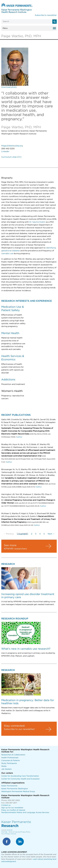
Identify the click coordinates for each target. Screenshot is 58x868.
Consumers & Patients (11, 761)
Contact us (6, 805)
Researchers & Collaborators (13, 755)
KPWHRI (9, 830)
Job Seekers (6, 769)
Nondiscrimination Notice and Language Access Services (25, 813)
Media (4, 766)
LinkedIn (5, 152)
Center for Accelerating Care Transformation (20, 776)
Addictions (8, 380)
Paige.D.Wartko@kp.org (12, 146)
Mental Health (10, 333)
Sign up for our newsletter (12, 808)
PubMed (19, 437)
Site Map (4, 832)
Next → (51, 534)
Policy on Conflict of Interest (13, 810)
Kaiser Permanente (9, 786)
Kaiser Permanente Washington (15, 789)
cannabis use (7, 254)
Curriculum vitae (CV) (11, 157)
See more (10, 545)
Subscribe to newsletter (46, 15)
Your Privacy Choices (9, 834)
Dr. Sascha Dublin (38, 222)
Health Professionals (10, 758)
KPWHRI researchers (15, 549)
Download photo (9, 87)
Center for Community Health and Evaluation (20, 779)
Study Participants (9, 763)
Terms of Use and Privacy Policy (19, 832)
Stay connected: (14, 726)
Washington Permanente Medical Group (18, 792)
